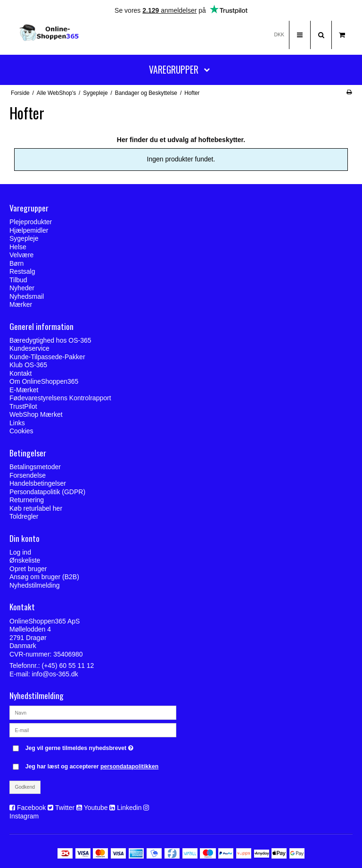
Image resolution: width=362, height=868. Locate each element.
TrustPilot (23, 406)
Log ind (20, 552)
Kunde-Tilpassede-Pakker (47, 357)
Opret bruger (28, 569)
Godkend (25, 787)
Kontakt (21, 373)
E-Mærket (24, 390)
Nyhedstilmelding (35, 585)
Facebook (31, 808)
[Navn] (93, 712)
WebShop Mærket (36, 414)
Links (17, 423)
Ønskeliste (25, 560)
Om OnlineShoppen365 (44, 381)
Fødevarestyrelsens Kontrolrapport (60, 398)
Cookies (21, 431)
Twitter (65, 808)
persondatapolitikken (129, 767)
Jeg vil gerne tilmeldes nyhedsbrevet (101, 746)
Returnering (27, 500)
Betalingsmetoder (35, 467)
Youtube (96, 808)
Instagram (24, 816)
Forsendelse (28, 475)
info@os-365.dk (55, 674)
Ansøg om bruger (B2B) (44, 577)
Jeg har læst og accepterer (92, 767)
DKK (279, 34)
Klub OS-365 (28, 365)
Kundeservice (29, 348)
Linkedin (129, 808)
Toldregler (24, 516)
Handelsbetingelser (38, 483)
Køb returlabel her (36, 508)
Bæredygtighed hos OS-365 (50, 340)
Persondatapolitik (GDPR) (47, 492)
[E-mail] (93, 730)
